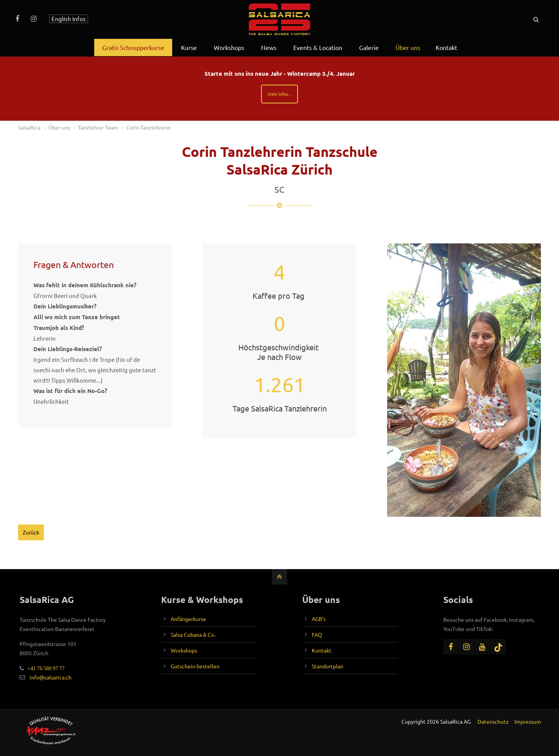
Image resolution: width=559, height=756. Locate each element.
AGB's (319, 619)
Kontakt (322, 650)
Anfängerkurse (188, 619)
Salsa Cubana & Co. (193, 634)
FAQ (317, 634)
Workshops (184, 650)
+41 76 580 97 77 (44, 668)
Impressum (528, 721)
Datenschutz (493, 721)
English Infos (69, 19)
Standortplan (328, 666)
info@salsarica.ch (51, 677)
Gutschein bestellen (195, 666)
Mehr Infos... (279, 94)
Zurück (31, 532)
